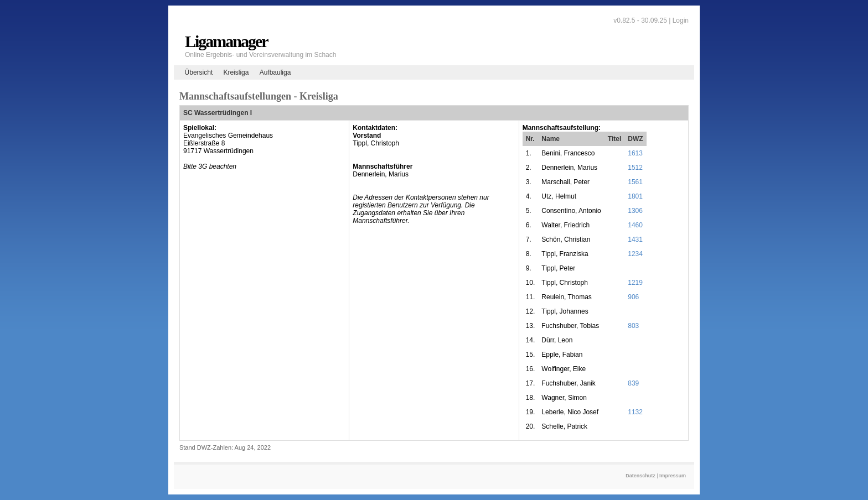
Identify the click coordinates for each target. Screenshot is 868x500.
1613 (635, 153)
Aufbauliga (275, 72)
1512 (635, 168)
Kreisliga (236, 72)
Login (681, 20)
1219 (635, 283)
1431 (635, 239)
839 (633, 383)
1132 (635, 412)
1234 (635, 254)
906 (633, 297)
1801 (635, 196)
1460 (635, 225)
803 (633, 326)
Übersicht (199, 72)
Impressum (673, 476)
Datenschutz (640, 476)
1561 (635, 182)
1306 (635, 211)
